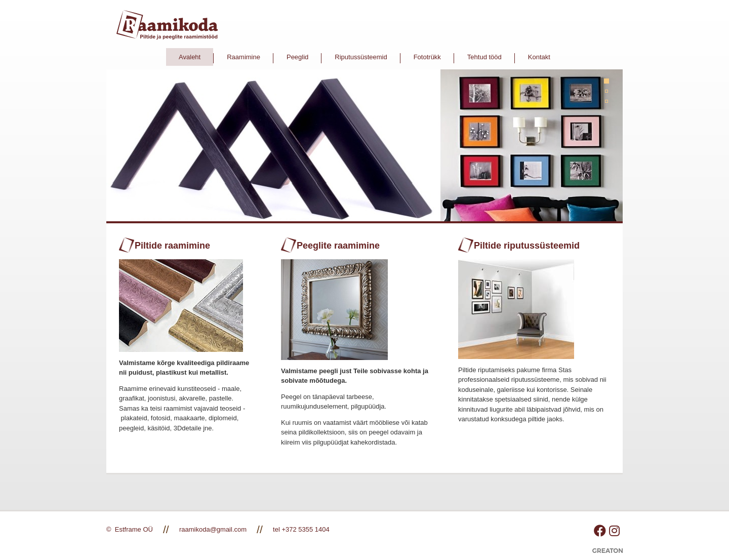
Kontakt (539, 57)
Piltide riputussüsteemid (527, 246)
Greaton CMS (607, 554)
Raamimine (244, 57)
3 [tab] (610, 105)
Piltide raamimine (172, 246)
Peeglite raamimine (338, 246)
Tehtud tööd (484, 57)
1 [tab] (610, 85)
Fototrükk (427, 57)
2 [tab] (610, 95)
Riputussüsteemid (361, 57)
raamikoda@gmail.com (213, 529)
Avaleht (190, 57)
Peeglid (297, 57)
